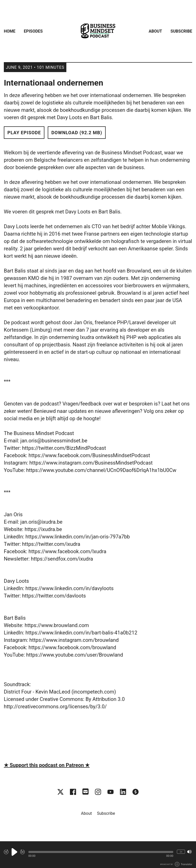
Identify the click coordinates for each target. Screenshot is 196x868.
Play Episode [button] (24, 133)
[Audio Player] (98, 855)
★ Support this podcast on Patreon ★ (47, 765)
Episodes (33, 31)
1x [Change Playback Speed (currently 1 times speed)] (181, 852)
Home (10, 31)
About (155, 31)
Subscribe (181, 31)
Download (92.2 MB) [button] (77, 133)
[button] (101, 852)
